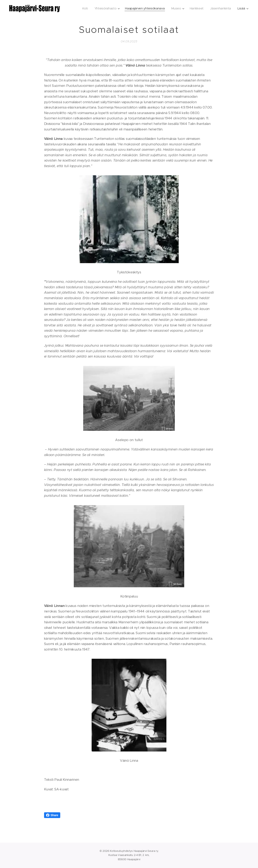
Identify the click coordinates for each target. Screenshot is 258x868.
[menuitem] (82, 8)
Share (52, 815)
